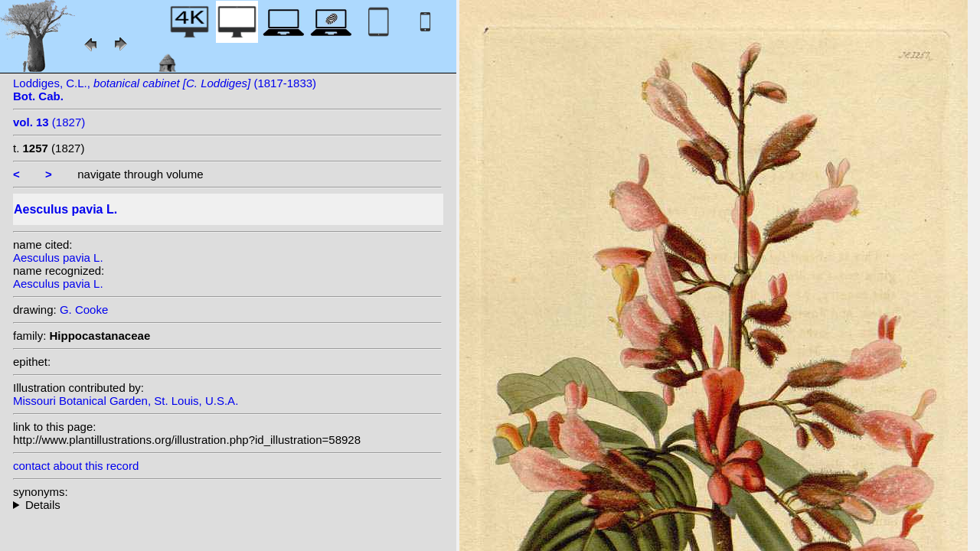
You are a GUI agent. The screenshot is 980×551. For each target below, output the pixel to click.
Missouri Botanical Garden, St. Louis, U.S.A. (126, 401)
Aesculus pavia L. (58, 258)
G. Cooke (84, 310)
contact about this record (76, 466)
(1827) (49, 122)
